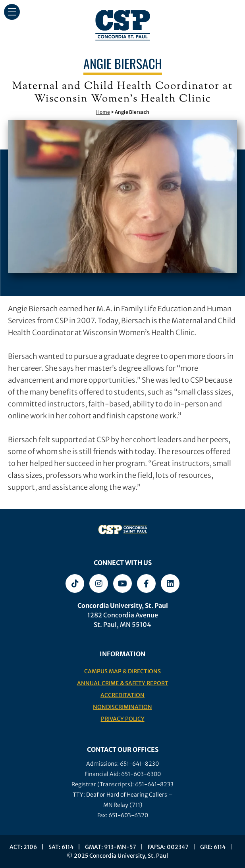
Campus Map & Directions (122, 671)
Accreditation (122, 695)
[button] (12, 12)
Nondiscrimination (122, 707)
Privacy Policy (123, 719)
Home (103, 112)
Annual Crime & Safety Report (123, 683)
